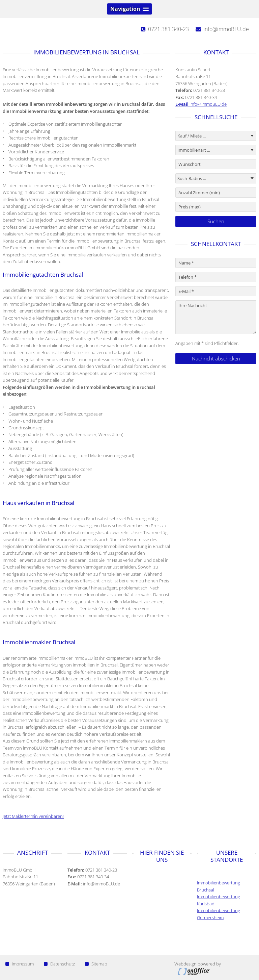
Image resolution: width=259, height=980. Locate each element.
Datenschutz (59, 964)
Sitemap (96, 964)
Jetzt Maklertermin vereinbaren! (33, 816)
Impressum (20, 964)
